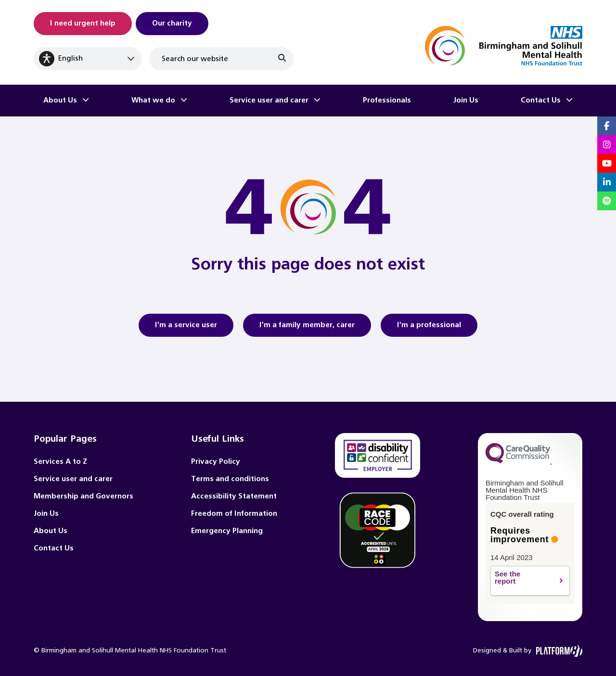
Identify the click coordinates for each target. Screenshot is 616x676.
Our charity (172, 23)
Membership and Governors (83, 496)
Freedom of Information (234, 514)
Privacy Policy (216, 462)
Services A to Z (60, 462)
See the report (524, 581)
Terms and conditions (230, 479)
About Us (60, 100)
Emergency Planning (227, 531)
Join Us (466, 100)
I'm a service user (186, 328)
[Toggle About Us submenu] (86, 101)
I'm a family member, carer (307, 328)
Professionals (387, 100)
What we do (153, 100)
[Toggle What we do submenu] (184, 101)
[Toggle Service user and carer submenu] (317, 101)
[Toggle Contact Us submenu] (569, 101)
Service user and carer (269, 100)
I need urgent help (83, 23)
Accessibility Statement (234, 496)
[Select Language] (88, 59)
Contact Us (541, 100)
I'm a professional (429, 328)
